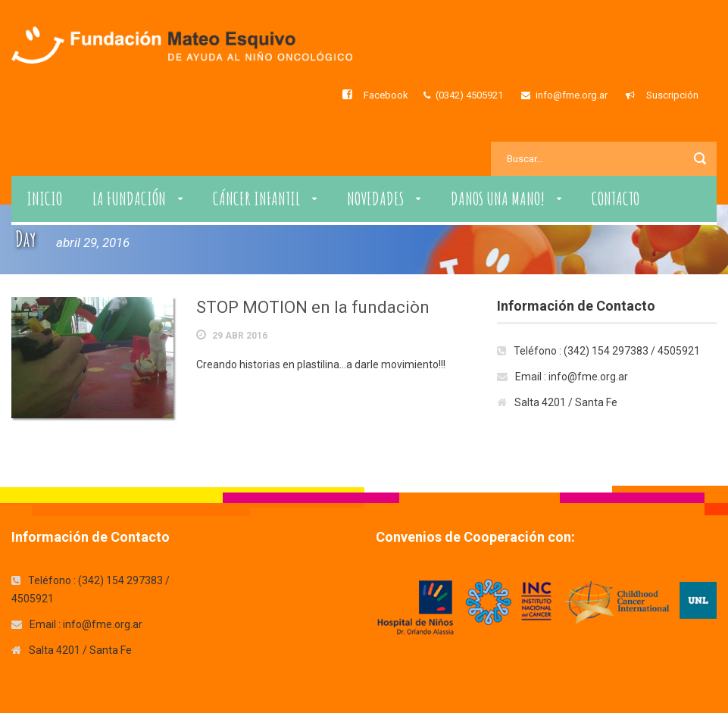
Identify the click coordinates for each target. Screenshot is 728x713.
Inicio (44, 199)
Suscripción (672, 95)
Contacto (616, 199)
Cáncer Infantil (256, 199)
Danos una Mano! (498, 199)
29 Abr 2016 (240, 336)
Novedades (375, 199)
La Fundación (129, 199)
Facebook (386, 95)
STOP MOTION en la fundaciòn (313, 307)
